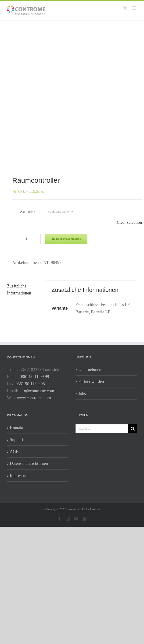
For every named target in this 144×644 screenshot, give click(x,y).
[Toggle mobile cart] (125, 8)
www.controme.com (34, 398)
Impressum (19, 476)
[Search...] (102, 429)
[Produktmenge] (26, 239)
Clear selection (129, 222)
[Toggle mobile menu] (135, 8)
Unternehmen (90, 370)
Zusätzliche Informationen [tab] (19, 290)
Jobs (82, 394)
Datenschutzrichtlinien (29, 463)
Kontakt (17, 428)
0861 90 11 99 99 (34, 377)
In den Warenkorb (66, 239)
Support (16, 440)
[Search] (133, 429)
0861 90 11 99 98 (30, 384)
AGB (14, 451)
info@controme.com (37, 391)
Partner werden (91, 381)
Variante (27, 212)
